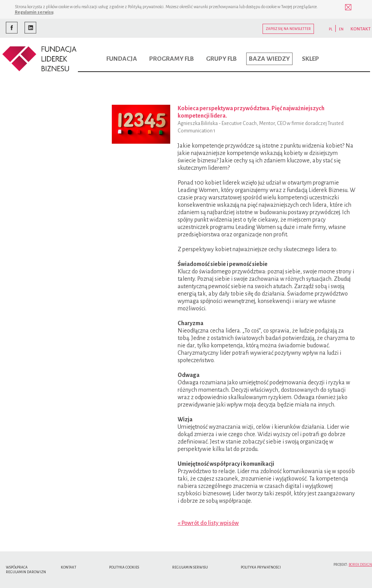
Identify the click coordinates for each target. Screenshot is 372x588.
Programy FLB (172, 59)
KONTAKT (361, 29)
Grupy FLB (221, 59)
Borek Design (360, 565)
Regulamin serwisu (34, 12)
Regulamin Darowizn (26, 572)
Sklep (310, 59)
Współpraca (17, 567)
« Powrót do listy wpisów (208, 523)
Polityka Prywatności (261, 567)
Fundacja (122, 59)
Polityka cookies (124, 567)
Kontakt (69, 567)
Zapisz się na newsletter (288, 29)
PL (331, 29)
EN (341, 29)
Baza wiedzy (269, 59)
